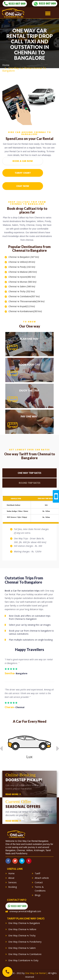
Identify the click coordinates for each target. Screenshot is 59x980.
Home (6, 65)
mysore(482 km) (28, 277)
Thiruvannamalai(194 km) (32, 301)
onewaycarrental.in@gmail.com (25, 911)
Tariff (37, 873)
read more (13, 794)
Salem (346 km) (27, 286)
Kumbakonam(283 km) (31, 311)
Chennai (13, 257)
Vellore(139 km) (27, 262)
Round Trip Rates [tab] (30, 483)
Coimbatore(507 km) (30, 296)
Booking (13, 887)
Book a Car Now (23, 161)
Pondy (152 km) (27, 267)
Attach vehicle (42, 878)
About (11, 878)
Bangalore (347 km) (29, 257)
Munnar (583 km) (28, 282)
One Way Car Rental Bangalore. (33, 841)
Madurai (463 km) (28, 272)
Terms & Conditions (40, 889)
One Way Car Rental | (37, 973)
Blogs (38, 895)
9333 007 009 (15, 4)
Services (12, 882)
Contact (39, 882)
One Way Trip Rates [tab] (29, 473)
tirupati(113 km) (27, 306)
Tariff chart (23, 173)
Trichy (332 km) (27, 291)
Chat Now (23, 186)
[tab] (29, 344)
